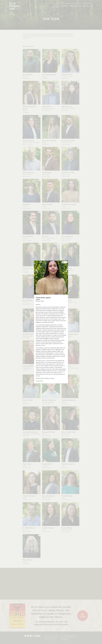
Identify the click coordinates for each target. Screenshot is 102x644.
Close (65, 262)
